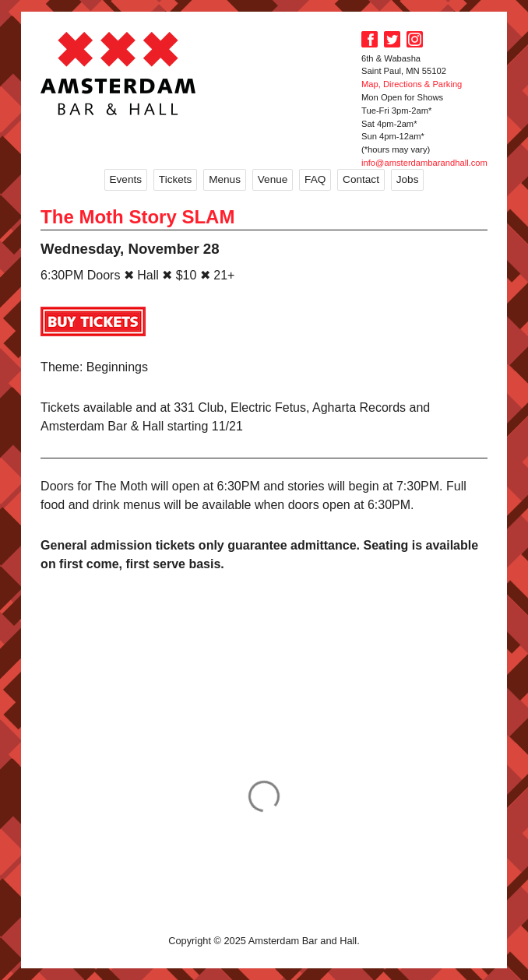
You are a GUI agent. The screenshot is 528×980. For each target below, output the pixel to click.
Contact (361, 179)
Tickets (176, 179)
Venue (273, 179)
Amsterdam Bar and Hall (118, 73)
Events (126, 179)
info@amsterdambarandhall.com (424, 163)
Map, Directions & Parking (412, 84)
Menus (225, 179)
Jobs (408, 179)
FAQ (315, 179)
